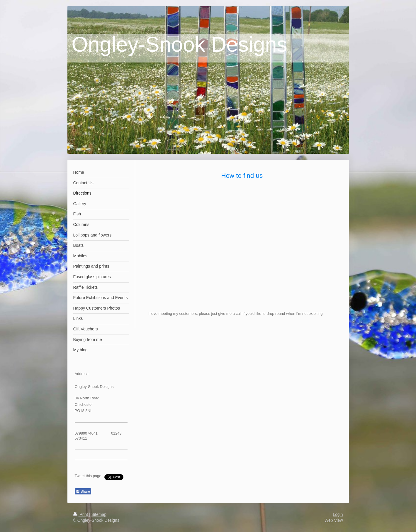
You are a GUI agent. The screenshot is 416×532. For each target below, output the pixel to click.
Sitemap (99, 514)
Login (338, 514)
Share (83, 492)
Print (81, 514)
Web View (334, 520)
